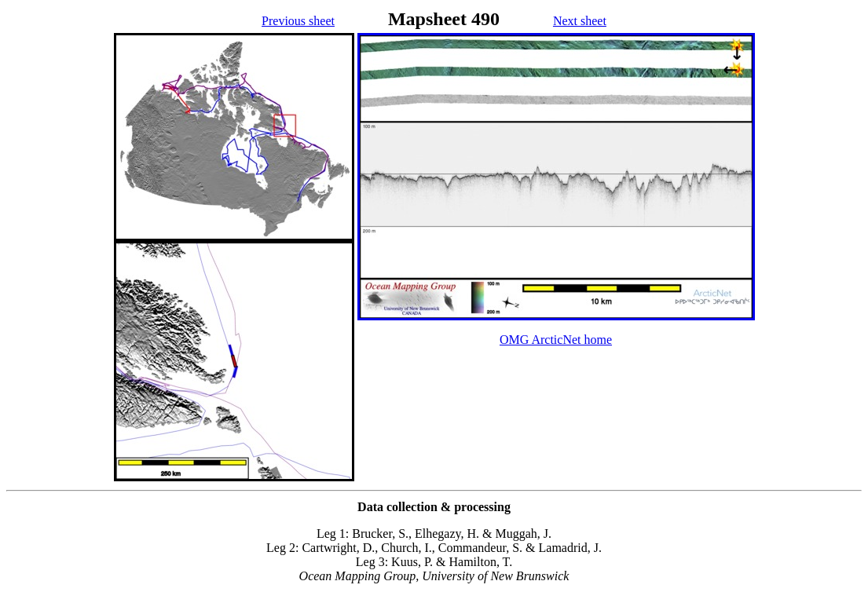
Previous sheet (298, 21)
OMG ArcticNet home (556, 340)
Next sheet (580, 21)
